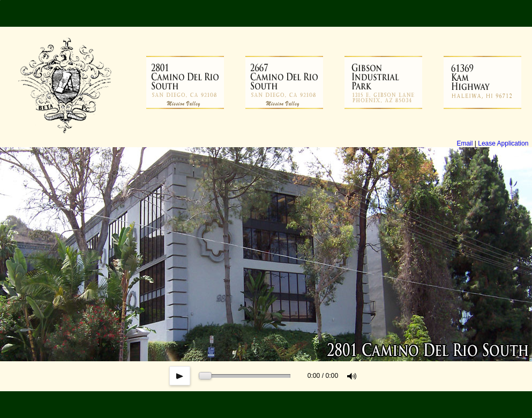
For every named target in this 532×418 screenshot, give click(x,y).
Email (464, 143)
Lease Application (503, 143)
